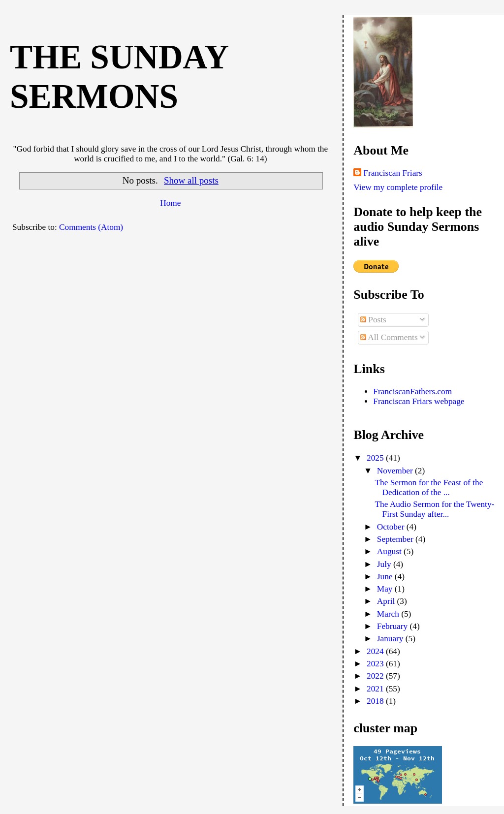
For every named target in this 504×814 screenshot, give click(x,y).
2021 (376, 689)
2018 (376, 701)
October (392, 527)
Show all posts (191, 180)
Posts (373, 320)
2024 (376, 651)
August (390, 551)
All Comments (389, 337)
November (396, 471)
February (394, 626)
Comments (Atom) (91, 227)
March (389, 614)
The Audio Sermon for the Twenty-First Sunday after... (435, 509)
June (386, 577)
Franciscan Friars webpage (419, 401)
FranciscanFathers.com (412, 391)
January (391, 639)
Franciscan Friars (393, 173)
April (387, 601)
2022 (376, 676)
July (385, 564)
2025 (376, 458)
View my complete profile (398, 187)
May (386, 589)
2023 (376, 664)
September (396, 539)
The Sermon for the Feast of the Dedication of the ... (429, 487)
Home (170, 203)
